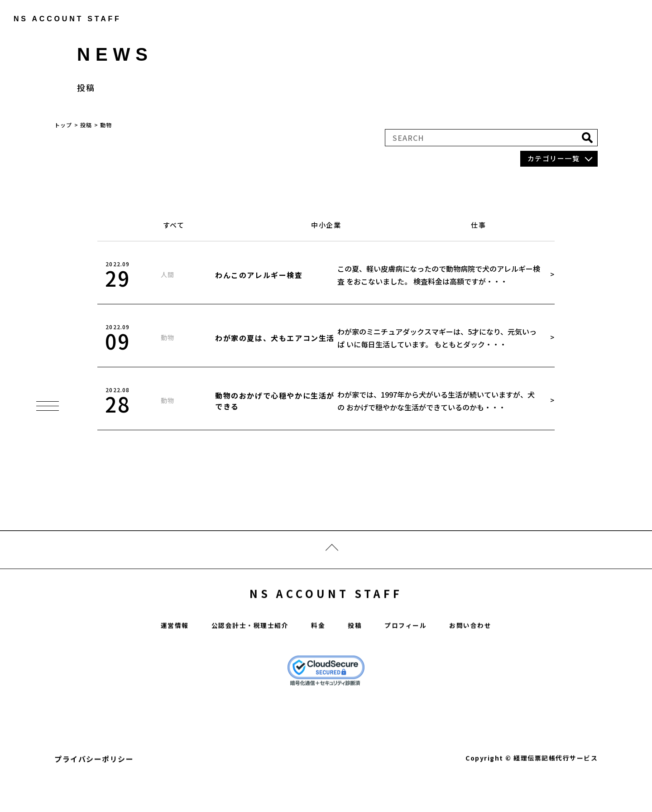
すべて (174, 225)
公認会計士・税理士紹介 (245, 649)
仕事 (478, 225)
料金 (319, 649)
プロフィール (411, 649)
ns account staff (61, 19)
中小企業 (326, 225)
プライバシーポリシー (94, 783)
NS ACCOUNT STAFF (326, 613)
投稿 (357, 649)
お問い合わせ (482, 649)
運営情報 (163, 649)
